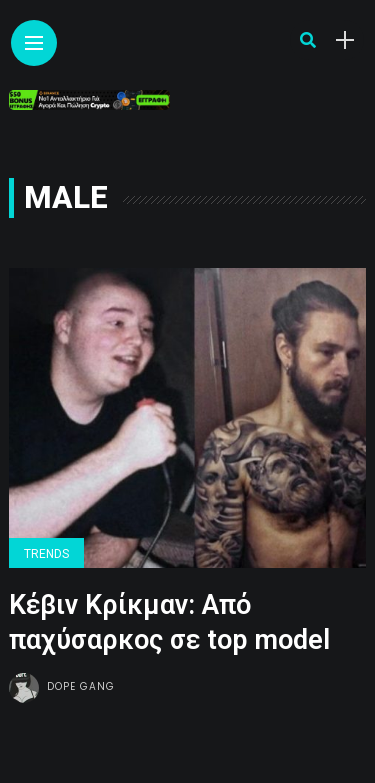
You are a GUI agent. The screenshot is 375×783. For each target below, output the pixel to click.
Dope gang (81, 686)
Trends (46, 554)
